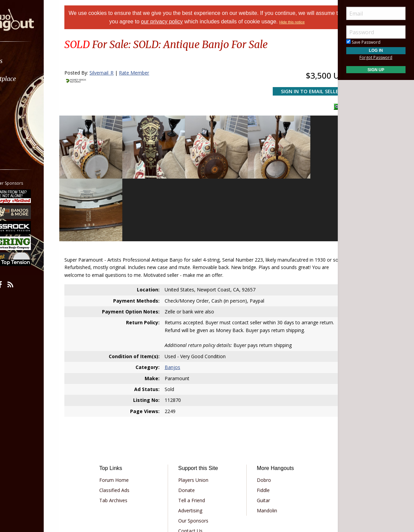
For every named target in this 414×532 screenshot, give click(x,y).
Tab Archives (127, 427)
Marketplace (31, 79)
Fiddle (258, 417)
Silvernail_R (118, 73)
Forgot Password (376, 57)
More (21, 133)
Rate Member (151, 73)
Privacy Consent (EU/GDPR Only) (243, 477)
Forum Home (128, 406)
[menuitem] (38, 61)
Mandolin (262, 437)
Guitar (259, 427)
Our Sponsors (198, 447)
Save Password (363, 42)
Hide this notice (312, 22)
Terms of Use (151, 477)
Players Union (198, 406)
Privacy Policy (186, 477)
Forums (25, 61)
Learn (22, 97)
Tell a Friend (196, 427)
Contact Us (195, 457)
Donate (191, 417)
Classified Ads (128, 417)
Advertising (195, 437)
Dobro (259, 406)
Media (23, 115)
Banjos (178, 294)
